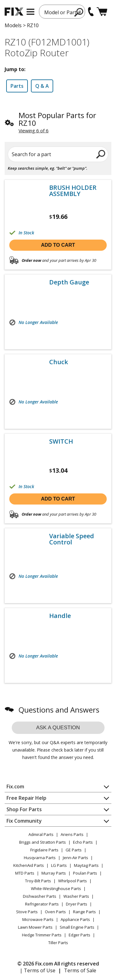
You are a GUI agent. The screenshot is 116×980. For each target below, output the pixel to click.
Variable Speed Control (72, 539)
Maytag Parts (86, 865)
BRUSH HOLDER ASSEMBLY (73, 191)
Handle (60, 616)
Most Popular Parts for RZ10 (57, 119)
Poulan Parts (85, 873)
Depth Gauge (69, 282)
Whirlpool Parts (73, 881)
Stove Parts (27, 912)
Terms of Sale (80, 970)
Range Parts (84, 912)
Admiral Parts (41, 834)
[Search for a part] (58, 154)
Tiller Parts (58, 943)
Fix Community (24, 821)
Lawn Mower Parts (35, 927)
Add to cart (58, 245)
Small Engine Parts (77, 927)
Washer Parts (76, 896)
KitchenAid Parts (29, 865)
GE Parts (74, 850)
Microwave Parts (38, 919)
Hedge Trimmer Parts (42, 935)
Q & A (42, 86)
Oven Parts (55, 912)
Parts (17, 86)
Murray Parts (54, 873)
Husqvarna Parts (40, 858)
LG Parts (59, 865)
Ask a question (58, 728)
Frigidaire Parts (44, 850)
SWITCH (61, 441)
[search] (79, 12)
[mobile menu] (30, 12)
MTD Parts (25, 873)
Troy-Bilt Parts (38, 881)
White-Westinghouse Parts (56, 888)
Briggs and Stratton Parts (43, 842)
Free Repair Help (26, 798)
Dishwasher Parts (40, 896)
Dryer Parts (77, 904)
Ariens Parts (72, 834)
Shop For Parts (24, 809)
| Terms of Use (38, 970)
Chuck (59, 362)
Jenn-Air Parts (75, 858)
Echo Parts (83, 842)
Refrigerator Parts (42, 904)
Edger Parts (79, 935)
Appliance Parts (75, 919)
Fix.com (15, 786)
